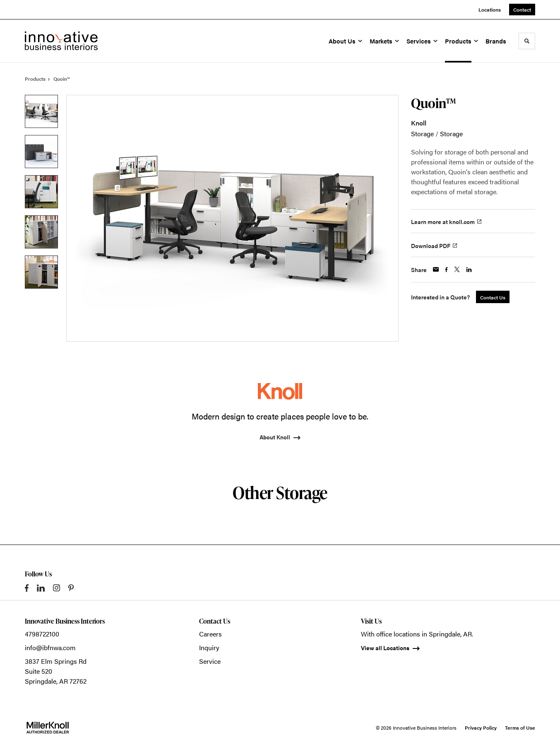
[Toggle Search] (527, 41)
